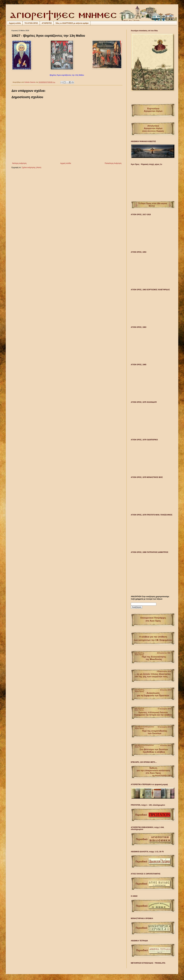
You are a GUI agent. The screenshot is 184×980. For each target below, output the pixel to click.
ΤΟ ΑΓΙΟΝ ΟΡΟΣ (31, 23)
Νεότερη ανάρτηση (19, 163)
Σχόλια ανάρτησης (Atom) (31, 167)
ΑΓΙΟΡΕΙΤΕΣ (47, 23)
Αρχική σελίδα (15, 23)
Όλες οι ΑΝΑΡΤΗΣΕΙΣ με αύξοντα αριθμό (72, 23)
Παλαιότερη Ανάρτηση (113, 163)
